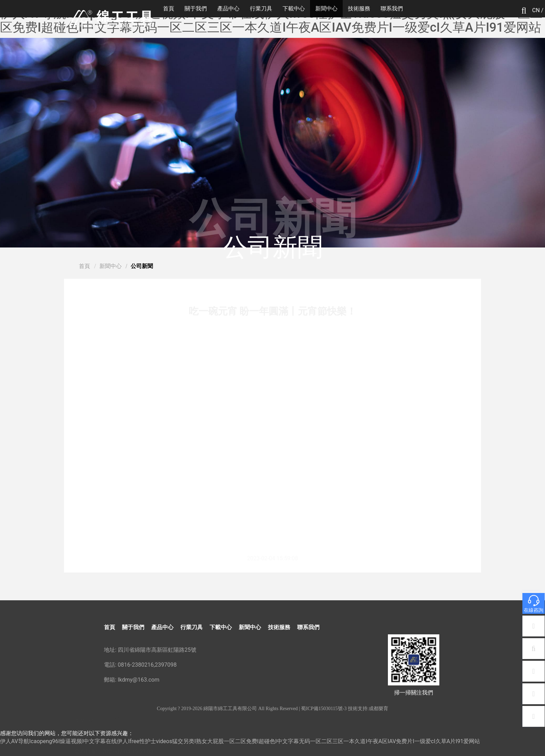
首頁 (169, 9)
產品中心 (228, 9)
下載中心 (294, 9)
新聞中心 (326, 9)
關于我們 (196, 9)
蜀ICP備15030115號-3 (324, 709)
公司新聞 (142, 266)
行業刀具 (261, 9)
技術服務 (359, 9)
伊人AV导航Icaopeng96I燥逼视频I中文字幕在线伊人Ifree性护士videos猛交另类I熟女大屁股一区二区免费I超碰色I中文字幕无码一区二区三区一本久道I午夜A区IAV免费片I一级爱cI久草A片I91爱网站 (271, 21)
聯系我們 (392, 9)
